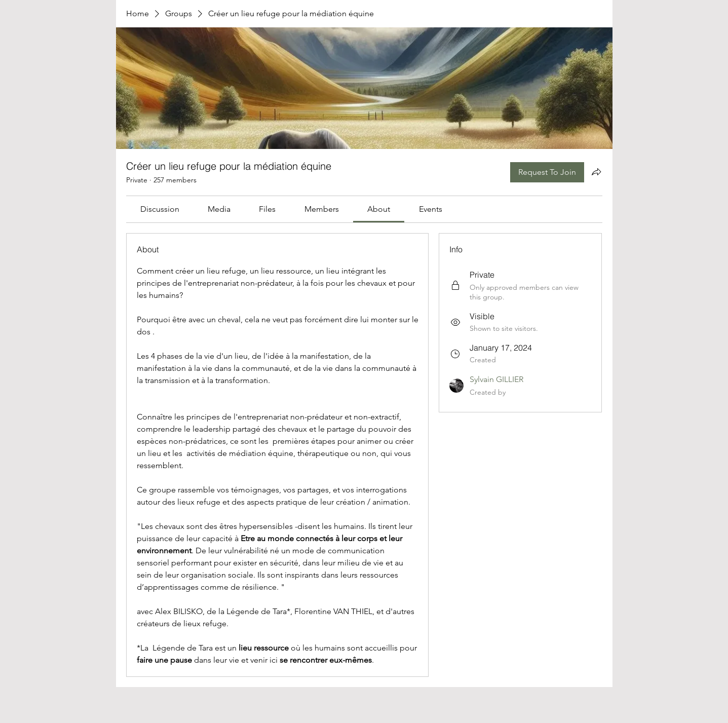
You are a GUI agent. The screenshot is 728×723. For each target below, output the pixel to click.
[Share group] (596, 172)
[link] (160, 209)
